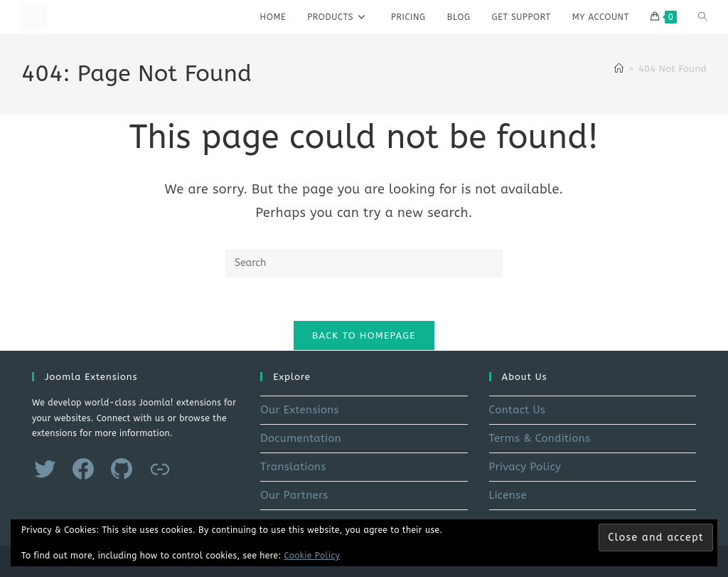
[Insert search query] (364, 263)
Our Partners (294, 495)
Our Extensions (300, 410)
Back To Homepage (364, 335)
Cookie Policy (312, 556)
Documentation (301, 438)
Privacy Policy (525, 467)
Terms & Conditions (540, 438)
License (508, 495)
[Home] (619, 69)
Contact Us (518, 410)
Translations (293, 467)
